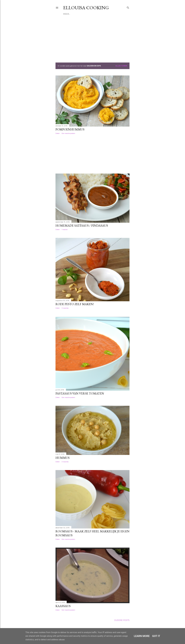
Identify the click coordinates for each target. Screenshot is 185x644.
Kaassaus (63, 606)
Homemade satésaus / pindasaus (82, 225)
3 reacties (65, 308)
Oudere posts (122, 620)
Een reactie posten (68, 133)
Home (66, 14)
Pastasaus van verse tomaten (80, 393)
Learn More (142, 636)
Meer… (92, 14)
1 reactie (65, 229)
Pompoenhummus (70, 129)
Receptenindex (79, 14)
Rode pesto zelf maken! (75, 304)
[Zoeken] (128, 7)
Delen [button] (58, 133)
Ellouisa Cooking (86, 8)
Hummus (63, 458)
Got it (156, 636)
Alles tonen (121, 66)
